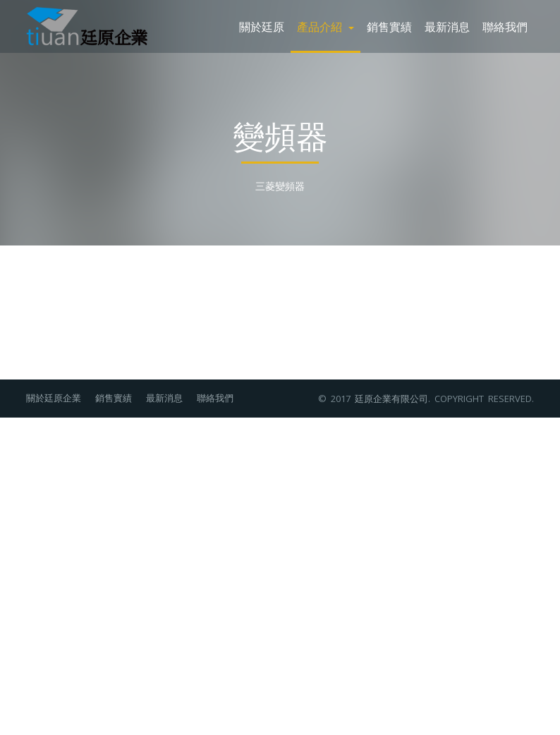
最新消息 (447, 26)
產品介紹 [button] (325, 26)
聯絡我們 (505, 26)
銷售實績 (389, 26)
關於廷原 (262, 26)
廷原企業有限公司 (391, 399)
